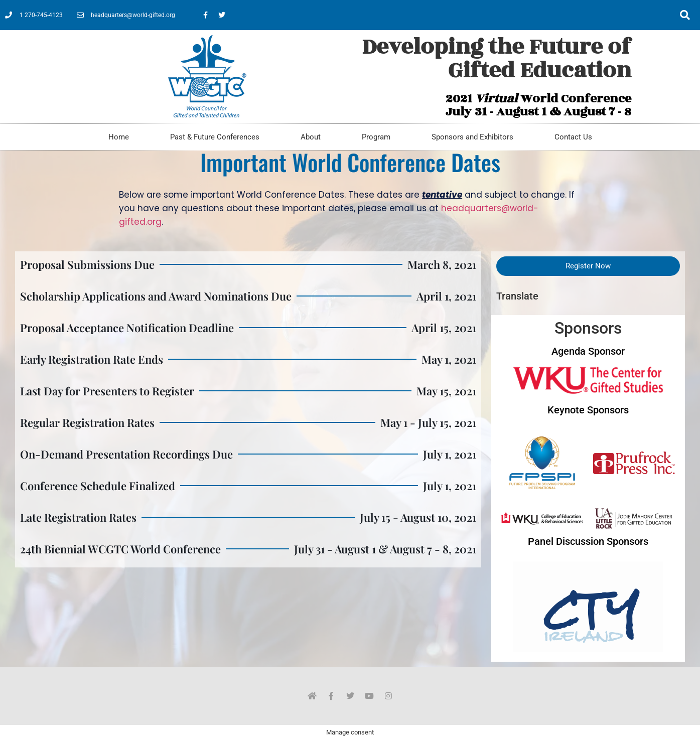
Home (119, 137)
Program (376, 137)
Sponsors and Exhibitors (472, 137)
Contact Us (573, 137)
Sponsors (588, 328)
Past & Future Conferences (215, 137)
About (311, 137)
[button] (685, 15)
